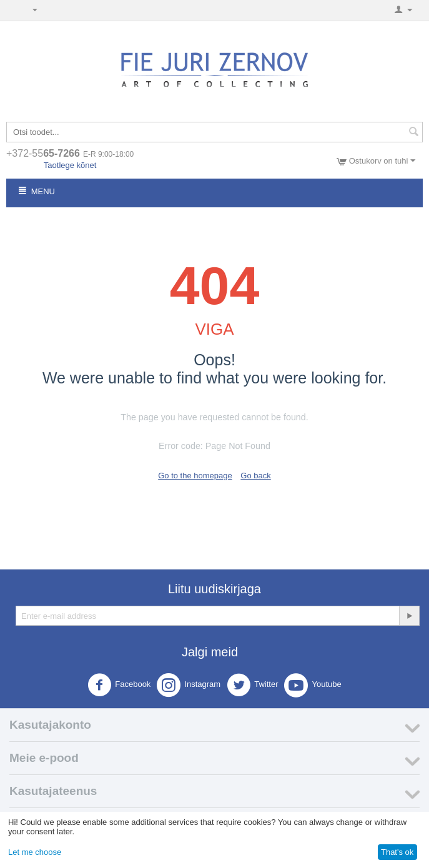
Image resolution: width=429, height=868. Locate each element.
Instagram (189, 685)
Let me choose (35, 852)
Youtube (313, 685)
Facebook (119, 685)
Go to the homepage (195, 476)
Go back (255, 476)
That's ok (397, 852)
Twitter (252, 685)
